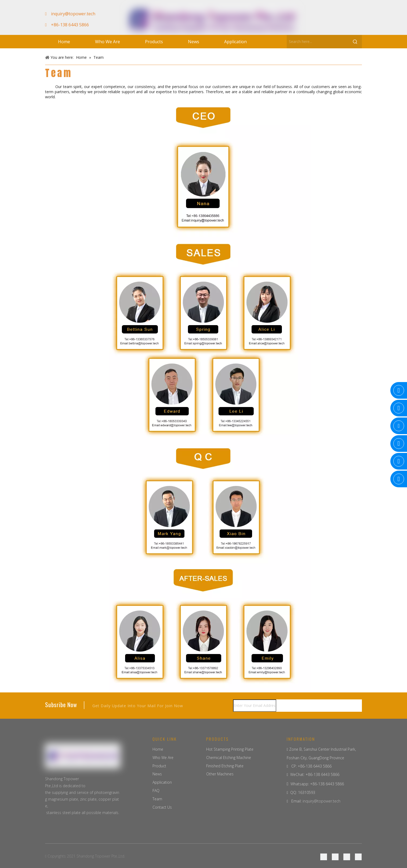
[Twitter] (347, 857)
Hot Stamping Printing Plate (230, 749)
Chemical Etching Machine (229, 758)
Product (159, 766)
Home (158, 749)
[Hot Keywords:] (355, 42)
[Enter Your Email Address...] (255, 706)
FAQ (156, 791)
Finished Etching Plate (225, 766)
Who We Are (163, 758)
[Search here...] (318, 42)
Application (162, 782)
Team (157, 799)
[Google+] (326, 22)
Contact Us (162, 807)
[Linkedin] (335, 22)
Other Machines (220, 774)
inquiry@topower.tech (321, 801)
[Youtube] (344, 22)
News (157, 774)
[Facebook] (317, 22)
